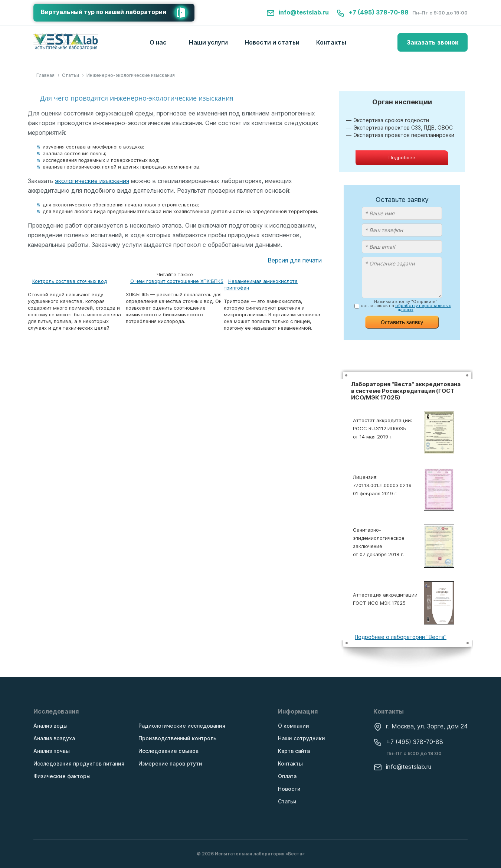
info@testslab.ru (297, 12)
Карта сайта (294, 751)
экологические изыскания (92, 181)
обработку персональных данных (423, 308)
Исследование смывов (168, 751)
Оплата (287, 776)
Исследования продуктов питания (79, 763)
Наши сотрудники (302, 738)
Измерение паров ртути (170, 763)
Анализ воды (50, 726)
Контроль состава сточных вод (70, 281)
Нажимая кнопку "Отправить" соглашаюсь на (406, 306)
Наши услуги (208, 42)
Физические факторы (62, 776)
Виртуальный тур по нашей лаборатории (118, 13)
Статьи (287, 801)
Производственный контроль (177, 738)
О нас (158, 42)
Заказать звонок (433, 42)
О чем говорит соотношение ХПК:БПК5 (177, 281)
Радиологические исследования (182, 726)
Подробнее (402, 157)
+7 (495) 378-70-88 (372, 12)
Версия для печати (295, 260)
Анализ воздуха (54, 738)
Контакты (331, 42)
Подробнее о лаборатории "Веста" (401, 637)
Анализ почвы (52, 751)
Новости (289, 789)
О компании (294, 726)
